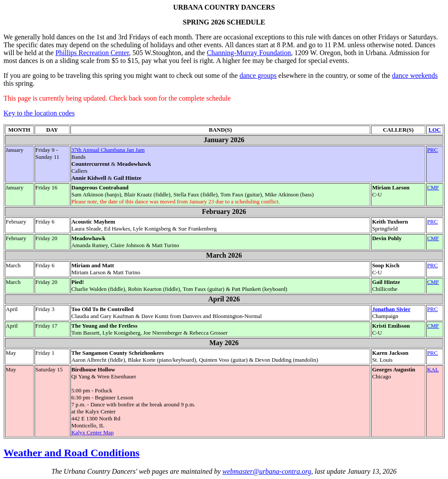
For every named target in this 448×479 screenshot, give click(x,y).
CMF (433, 187)
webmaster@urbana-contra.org (267, 471)
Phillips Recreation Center (92, 53)
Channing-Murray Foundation (249, 53)
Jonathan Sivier (391, 309)
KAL (433, 369)
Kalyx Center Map (93, 432)
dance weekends (415, 75)
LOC (434, 130)
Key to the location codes (39, 113)
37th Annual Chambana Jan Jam (108, 150)
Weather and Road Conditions (72, 453)
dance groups (258, 75)
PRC (432, 150)
